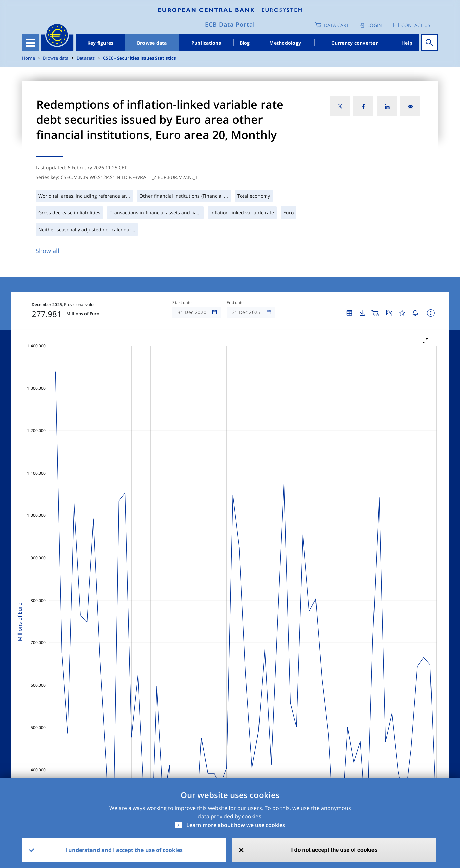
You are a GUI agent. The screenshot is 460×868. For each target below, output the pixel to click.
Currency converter (354, 43)
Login (375, 25)
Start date (182, 303)
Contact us (416, 25)
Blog (245, 43)
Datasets (86, 58)
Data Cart (336, 25)
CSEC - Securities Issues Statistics (139, 58)
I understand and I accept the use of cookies (124, 850)
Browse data (152, 43)
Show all (47, 251)
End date (235, 303)
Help (407, 43)
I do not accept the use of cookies (334, 850)
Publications (206, 43)
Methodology (285, 43)
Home (28, 58)
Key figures (100, 43)
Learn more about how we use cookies (236, 825)
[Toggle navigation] (31, 43)
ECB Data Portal (230, 24)
